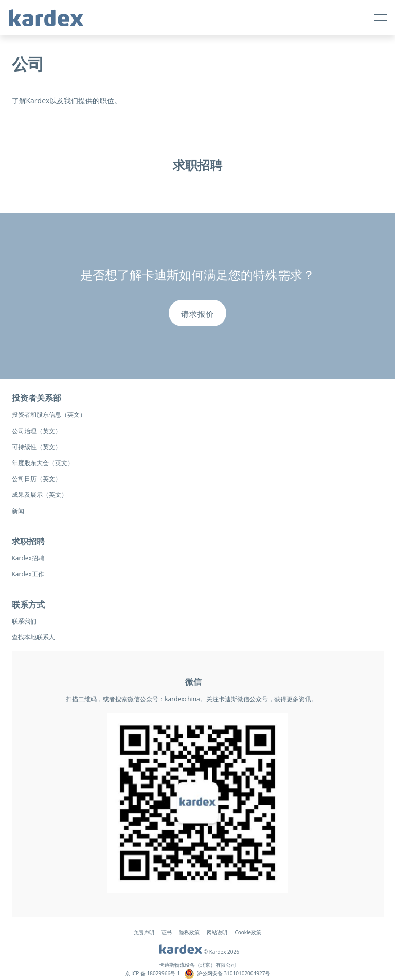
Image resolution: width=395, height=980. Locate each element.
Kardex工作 (28, 574)
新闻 (18, 511)
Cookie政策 (248, 932)
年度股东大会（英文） (43, 463)
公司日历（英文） (37, 479)
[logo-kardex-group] (46, 13)
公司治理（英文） (37, 431)
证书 (167, 932)
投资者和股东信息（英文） (49, 414)
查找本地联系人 (33, 637)
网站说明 (217, 932)
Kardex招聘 (28, 558)
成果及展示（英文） (40, 495)
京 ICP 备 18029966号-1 (153, 973)
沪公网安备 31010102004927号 (234, 973)
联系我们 (24, 621)
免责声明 (144, 932)
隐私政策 (189, 932)
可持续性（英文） (37, 447)
